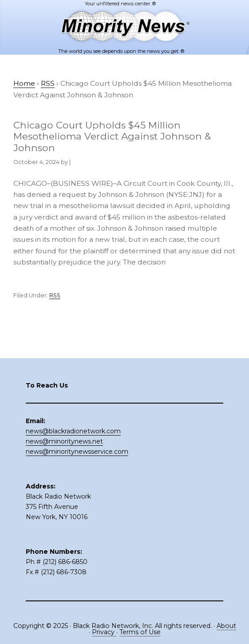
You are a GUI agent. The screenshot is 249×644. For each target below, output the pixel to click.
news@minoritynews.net (64, 441)
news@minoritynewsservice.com (77, 452)
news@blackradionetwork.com (73, 431)
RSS (55, 295)
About (226, 626)
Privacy (104, 632)
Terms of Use (140, 632)
